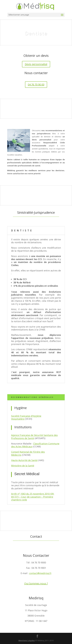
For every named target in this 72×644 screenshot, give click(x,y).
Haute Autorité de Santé (24, 460)
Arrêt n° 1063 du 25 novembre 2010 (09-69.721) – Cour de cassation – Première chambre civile (33, 497)
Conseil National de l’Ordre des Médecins (28, 453)
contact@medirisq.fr (40, 573)
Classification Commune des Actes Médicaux (35, 445)
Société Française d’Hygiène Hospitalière (26, 417)
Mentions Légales (27, 640)
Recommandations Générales (32, 397)
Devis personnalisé (36, 64)
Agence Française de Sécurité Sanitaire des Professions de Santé (34, 437)
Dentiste (22, 231)
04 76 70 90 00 (36, 84)
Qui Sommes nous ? (36, 583)
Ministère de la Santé (23, 466)
